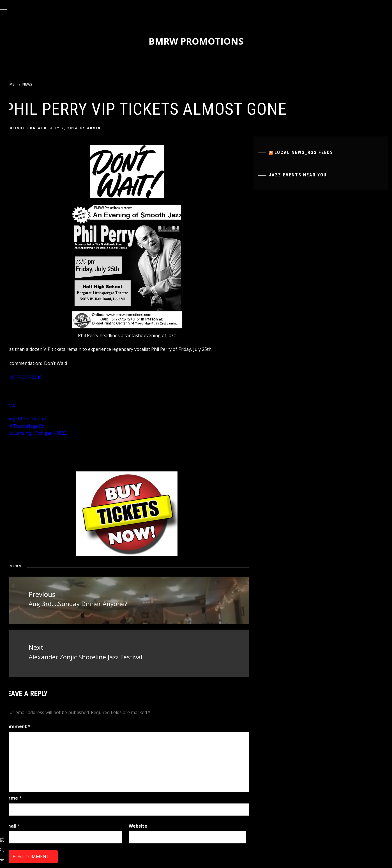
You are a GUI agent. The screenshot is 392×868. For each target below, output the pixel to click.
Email (26, 824)
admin (108, 128)
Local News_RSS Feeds (309, 152)
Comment (31, 725)
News (30, 566)
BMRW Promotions (203, 41)
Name (27, 796)
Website (147, 824)
